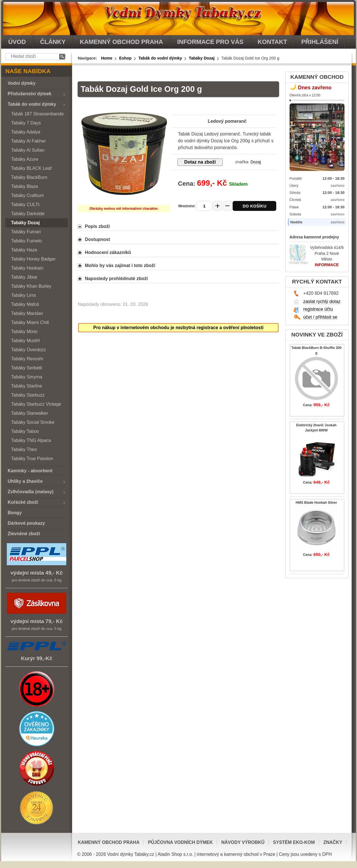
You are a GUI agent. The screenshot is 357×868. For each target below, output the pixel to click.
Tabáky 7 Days (26, 123)
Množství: (188, 206)
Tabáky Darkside (28, 214)
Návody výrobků (243, 842)
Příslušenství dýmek (30, 94)
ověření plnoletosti (243, 328)
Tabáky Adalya (26, 132)
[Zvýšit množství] (217, 206)
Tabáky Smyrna (27, 377)
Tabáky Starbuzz (28, 395)
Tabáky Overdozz (29, 350)
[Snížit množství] (227, 206)
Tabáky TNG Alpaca (31, 440)
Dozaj (256, 162)
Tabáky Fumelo (26, 241)
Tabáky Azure (25, 159)
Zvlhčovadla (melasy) (31, 492)
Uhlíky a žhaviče (25, 481)
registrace (207, 328)
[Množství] (204, 206)
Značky (333, 842)
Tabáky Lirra (23, 295)
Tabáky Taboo (25, 431)
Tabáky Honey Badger (33, 259)
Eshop (125, 58)
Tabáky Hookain (27, 268)
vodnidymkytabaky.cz (178, 18)
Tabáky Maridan (27, 313)
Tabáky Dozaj (202, 58)
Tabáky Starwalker (30, 413)
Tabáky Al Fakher (28, 141)
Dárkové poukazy (26, 523)
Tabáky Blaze (25, 186)
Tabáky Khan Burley (31, 286)
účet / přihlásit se (320, 317)
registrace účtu (318, 309)
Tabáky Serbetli (26, 368)
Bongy (15, 513)
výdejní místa (27, 573)
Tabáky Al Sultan (28, 150)
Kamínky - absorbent (30, 471)
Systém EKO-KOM (294, 842)
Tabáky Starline (26, 386)
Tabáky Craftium (27, 195)
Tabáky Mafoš (25, 304)
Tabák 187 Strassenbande (37, 114)
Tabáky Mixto (24, 332)
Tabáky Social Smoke (33, 422)
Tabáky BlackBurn (29, 177)
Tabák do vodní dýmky (160, 58)
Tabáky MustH (25, 341)
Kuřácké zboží (23, 502)
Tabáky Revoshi (27, 359)
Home (107, 58)
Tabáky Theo (24, 449)
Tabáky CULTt (25, 205)
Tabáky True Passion (32, 459)
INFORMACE (327, 265)
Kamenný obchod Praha (109, 842)
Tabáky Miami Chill (30, 322)
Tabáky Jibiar (24, 277)
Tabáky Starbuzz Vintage (36, 404)
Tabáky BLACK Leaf (31, 168)
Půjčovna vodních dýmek (180, 842)
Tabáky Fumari (26, 232)
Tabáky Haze (24, 250)
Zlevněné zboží (24, 534)
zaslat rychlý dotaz (322, 301)
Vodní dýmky (22, 83)
